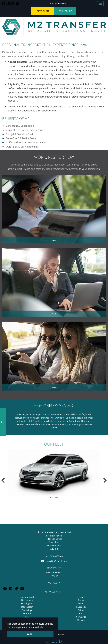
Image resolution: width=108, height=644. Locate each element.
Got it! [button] (30, 634)
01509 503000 (60, 3)
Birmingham (27, 603)
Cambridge (27, 610)
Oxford (81, 610)
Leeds (81, 603)
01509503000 (56, 556)
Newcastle (81, 617)
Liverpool (81, 607)
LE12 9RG (54, 549)
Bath (81, 613)
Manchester (27, 607)
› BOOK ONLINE (65, 11)
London (27, 613)
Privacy (54, 576)
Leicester (81, 597)
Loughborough (27, 597)
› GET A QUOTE (43, 11)
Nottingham (27, 600)
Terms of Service (54, 572)
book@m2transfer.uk (56, 561)
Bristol (27, 617)
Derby (81, 600)
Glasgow (81, 620)
